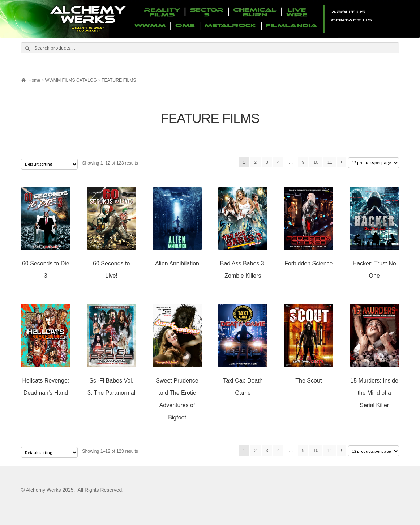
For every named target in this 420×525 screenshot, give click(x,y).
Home (35, 80)
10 (316, 162)
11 (330, 162)
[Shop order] (49, 164)
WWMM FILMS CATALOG (71, 80)
